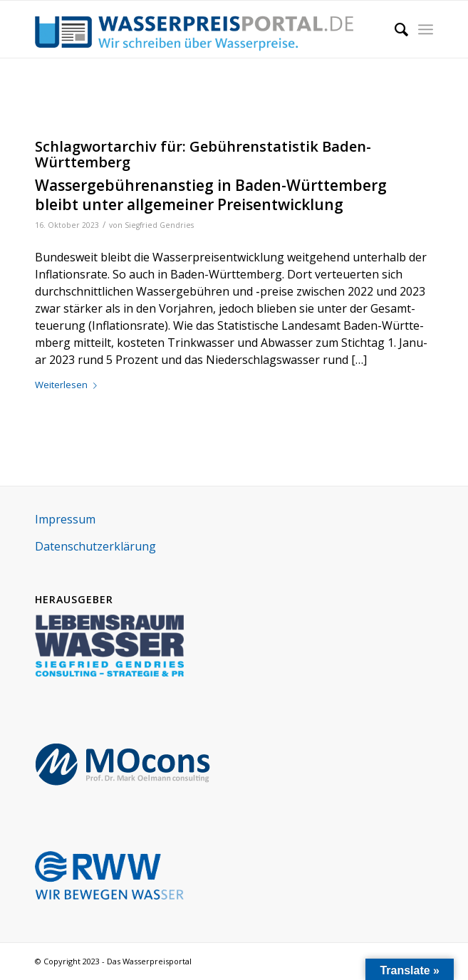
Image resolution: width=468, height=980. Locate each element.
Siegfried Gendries (159, 225)
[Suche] (394, 29)
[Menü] (426, 29)
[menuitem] (394, 29)
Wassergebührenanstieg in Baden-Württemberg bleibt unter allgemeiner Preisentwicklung (211, 195)
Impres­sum (65, 519)
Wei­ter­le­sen (69, 385)
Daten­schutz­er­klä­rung (95, 546)
